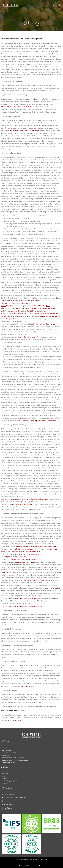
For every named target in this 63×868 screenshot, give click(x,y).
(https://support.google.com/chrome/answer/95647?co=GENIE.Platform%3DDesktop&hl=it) (31, 301)
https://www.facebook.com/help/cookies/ (21, 549)
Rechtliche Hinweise (38, 866)
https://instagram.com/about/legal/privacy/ (22, 559)
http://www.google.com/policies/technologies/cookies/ (24, 606)
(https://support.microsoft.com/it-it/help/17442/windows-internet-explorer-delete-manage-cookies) (30, 314)
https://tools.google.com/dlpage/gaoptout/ (44, 324)
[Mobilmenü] (56, 5)
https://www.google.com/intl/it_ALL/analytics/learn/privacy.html (26, 499)
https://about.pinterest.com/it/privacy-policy (22, 562)
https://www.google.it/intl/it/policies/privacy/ (20, 504)
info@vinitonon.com (27, 686)
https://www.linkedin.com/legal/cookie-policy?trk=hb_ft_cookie (36, 546)
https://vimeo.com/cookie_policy (16, 557)
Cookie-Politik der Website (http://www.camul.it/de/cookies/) (37, 421)
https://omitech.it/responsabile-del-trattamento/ (17, 107)
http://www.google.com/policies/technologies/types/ (24, 554)
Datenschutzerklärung (25, 866)
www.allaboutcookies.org (28, 337)
